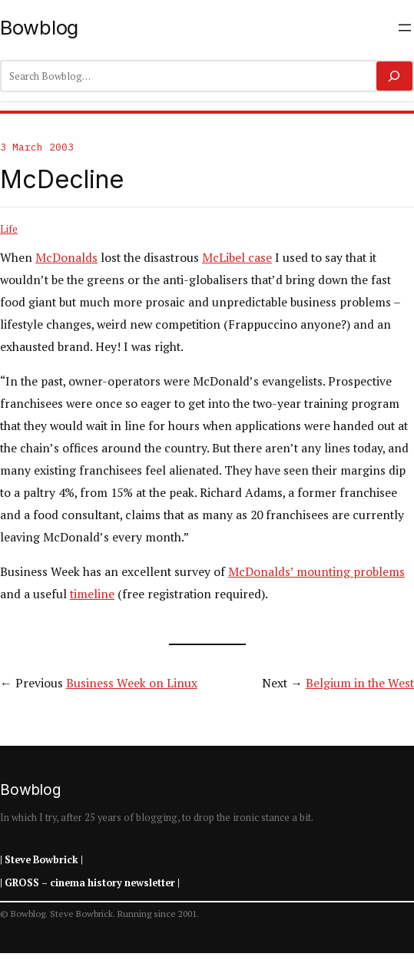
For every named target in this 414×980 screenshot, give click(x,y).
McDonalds (66, 257)
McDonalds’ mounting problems (316, 571)
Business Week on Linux (132, 683)
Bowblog (39, 27)
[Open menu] (405, 28)
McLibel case (237, 257)
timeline (92, 594)
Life (9, 229)
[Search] (394, 76)
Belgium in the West (360, 683)
